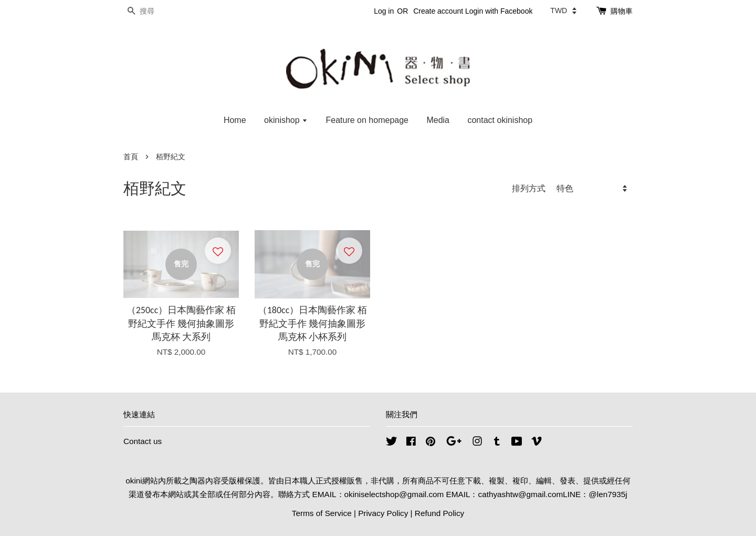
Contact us (143, 441)
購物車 (622, 11)
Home (235, 120)
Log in (384, 11)
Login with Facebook (499, 11)
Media (438, 120)
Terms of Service (322, 513)
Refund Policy (439, 513)
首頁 (131, 157)
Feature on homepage (367, 120)
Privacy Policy (383, 513)
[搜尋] (155, 11)
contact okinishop (500, 120)
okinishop (286, 120)
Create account (438, 11)
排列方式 (529, 188)
